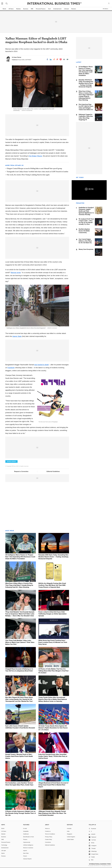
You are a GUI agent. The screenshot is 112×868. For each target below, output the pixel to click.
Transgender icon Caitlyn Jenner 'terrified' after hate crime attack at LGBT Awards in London (37, 172)
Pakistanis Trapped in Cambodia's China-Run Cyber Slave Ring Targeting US (86, 117)
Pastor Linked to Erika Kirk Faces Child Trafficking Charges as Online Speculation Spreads (53, 614)
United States (70, 839)
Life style (4, 851)
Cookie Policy (49, 839)
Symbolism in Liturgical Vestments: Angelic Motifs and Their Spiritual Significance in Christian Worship (86, 211)
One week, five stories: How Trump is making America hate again (28, 175)
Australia (69, 828)
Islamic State (17, 336)
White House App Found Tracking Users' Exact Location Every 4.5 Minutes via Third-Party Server (53, 642)
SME (32, 9)
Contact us (48, 831)
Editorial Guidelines (53, 471)
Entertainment (57, 9)
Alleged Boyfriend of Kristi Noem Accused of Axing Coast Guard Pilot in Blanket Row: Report (53, 785)
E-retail (25, 828)
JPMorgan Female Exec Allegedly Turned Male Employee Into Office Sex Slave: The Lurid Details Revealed (52, 813)
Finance (25, 839)
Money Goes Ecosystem (86, 249)
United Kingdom (71, 837)
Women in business (28, 848)
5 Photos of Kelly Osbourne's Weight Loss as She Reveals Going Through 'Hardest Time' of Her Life (21, 813)
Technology (4, 845)
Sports (3, 853)
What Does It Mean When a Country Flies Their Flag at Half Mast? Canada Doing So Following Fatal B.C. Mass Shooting (19, 585)
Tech (49, 9)
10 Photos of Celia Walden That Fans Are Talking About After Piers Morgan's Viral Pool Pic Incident (54, 671)
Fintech (25, 856)
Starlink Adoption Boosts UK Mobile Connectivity (84, 231)
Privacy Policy (49, 837)
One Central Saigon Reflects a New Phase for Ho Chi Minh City (85, 241)
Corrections (48, 842)
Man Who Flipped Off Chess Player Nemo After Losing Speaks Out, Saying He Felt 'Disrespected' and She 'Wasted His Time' (19, 699)
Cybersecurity (27, 842)
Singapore (70, 834)
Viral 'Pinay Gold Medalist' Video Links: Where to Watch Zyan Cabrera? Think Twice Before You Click (20, 642)
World (4, 9)
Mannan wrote (16, 273)
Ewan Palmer (17, 57)
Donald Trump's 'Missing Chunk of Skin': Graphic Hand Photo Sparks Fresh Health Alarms (19, 756)
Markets (18, 9)
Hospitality (26, 831)
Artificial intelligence (28, 845)
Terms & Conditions (50, 834)
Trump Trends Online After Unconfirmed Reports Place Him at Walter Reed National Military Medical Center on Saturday (53, 699)
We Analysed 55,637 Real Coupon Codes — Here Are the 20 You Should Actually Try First (86, 222)
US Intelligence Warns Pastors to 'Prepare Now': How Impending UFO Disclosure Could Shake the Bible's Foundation (20, 557)
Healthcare (26, 834)
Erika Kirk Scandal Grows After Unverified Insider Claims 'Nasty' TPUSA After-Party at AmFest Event (53, 756)
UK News (11, 9)
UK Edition (105, 9)
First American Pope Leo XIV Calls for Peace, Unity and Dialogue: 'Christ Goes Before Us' (86, 107)
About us (47, 828)
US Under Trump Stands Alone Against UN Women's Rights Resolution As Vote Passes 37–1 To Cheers (53, 728)
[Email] (64, 59)
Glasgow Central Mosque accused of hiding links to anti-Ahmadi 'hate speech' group (34, 169)
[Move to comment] (67, 59)
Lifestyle (66, 9)
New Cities (26, 853)
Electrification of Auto (28, 837)
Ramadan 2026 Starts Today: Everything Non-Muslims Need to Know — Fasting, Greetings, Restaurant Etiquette (54, 557)
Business (26, 9)
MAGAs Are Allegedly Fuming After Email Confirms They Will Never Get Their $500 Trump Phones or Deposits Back (52, 585)
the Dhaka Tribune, (36, 156)
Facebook (11, 368)
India (68, 831)
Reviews (74, 9)
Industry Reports (27, 859)
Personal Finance (41, 9)
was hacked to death (42, 365)
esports (25, 851)
